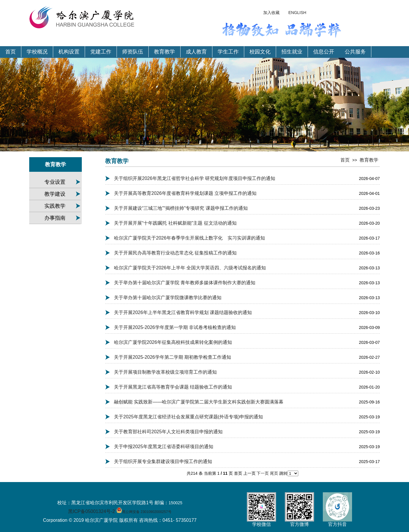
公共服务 (355, 52)
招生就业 (292, 52)
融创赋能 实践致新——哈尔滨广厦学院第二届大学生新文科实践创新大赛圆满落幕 (199, 402)
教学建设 (55, 194)
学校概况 (37, 52)
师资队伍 (133, 52)
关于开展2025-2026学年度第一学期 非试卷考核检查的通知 (175, 327)
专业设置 (55, 182)
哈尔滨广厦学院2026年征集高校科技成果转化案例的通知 (173, 342)
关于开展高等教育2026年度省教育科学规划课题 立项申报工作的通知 (185, 193)
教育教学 (164, 52)
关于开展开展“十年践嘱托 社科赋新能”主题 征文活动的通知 (175, 223)
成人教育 (196, 52)
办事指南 (55, 218)
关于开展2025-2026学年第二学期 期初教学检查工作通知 (173, 357)
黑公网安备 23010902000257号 (147, 512)
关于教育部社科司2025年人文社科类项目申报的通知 (168, 432)
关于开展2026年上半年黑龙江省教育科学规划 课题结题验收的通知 (183, 312)
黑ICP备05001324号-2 (91, 511)
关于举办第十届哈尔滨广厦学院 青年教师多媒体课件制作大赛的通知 (185, 283)
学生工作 (228, 52)
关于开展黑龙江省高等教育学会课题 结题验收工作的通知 (173, 387)
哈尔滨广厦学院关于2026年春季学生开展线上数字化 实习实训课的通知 (189, 238)
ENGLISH (297, 13)
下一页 (263, 473)
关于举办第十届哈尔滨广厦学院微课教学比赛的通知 (168, 298)
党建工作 (101, 52)
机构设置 (69, 52)
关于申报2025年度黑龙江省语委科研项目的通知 (164, 447)
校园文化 (260, 52)
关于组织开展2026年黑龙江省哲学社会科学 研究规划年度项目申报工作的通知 (195, 178)
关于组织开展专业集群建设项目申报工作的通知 (163, 461)
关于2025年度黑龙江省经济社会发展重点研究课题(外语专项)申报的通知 (188, 417)
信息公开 (324, 52)
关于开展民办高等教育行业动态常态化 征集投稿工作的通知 (175, 253)
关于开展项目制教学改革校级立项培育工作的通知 (165, 372)
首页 (11, 52)
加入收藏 (271, 13)
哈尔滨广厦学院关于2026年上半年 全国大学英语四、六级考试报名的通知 (190, 268)
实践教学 (55, 206)
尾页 (275, 473)
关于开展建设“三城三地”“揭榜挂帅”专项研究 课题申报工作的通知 (181, 208)
